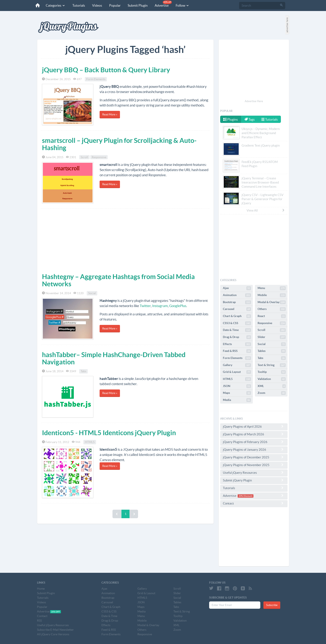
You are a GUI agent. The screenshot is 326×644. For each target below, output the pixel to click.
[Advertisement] (125, 240)
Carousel (237, 309)
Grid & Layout (237, 372)
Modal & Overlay (272, 302)
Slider (272, 337)
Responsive (99, 157)
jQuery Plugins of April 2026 (254, 426)
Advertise (163, 4)
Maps (237, 393)
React (272, 316)
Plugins (231, 119)
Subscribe (272, 605)
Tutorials (78, 5)
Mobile (272, 295)
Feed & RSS (237, 351)
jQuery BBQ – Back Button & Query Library (106, 70)
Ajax (237, 288)
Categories (55, 5)
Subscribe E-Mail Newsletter (55, 630)
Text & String (272, 365)
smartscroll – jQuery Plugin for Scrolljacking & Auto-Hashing (119, 144)
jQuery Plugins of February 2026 (254, 442)
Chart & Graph (237, 316)
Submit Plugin (137, 5)
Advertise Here (254, 101)
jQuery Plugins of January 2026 (254, 449)
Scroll (84, 157)
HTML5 (90, 442)
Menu (272, 288)
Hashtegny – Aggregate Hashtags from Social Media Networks (118, 280)
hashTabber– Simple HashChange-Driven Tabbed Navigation (114, 358)
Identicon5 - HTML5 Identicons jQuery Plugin (109, 433)
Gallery (237, 365)
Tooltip (272, 372)
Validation (272, 379)
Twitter (145, 306)
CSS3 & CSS (237, 323)
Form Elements (96, 79)
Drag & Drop (237, 337)
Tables (272, 351)
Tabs (83, 371)
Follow (182, 5)
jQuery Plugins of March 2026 (254, 434)
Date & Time (237, 330)
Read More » (110, 114)
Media (237, 400)
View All (266, 210)
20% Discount (246, 496)
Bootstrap (237, 302)
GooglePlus (178, 306)
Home (41, 589)
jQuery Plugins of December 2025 (254, 457)
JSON (237, 386)
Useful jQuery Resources (254, 473)
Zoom (272, 393)
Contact (254, 503)
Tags (250, 119)
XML (272, 386)
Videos (97, 5)
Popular (114, 5)
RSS (39, 621)
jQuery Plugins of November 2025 (254, 465)
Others (272, 309)
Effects (237, 344)
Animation (237, 295)
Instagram (160, 306)
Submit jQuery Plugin (254, 480)
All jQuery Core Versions (53, 634)
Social (92, 293)
